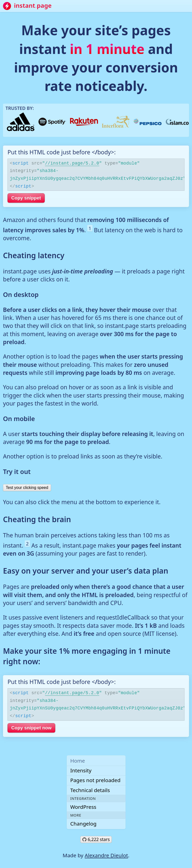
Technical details (90, 790)
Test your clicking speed (27, 488)
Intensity (81, 770)
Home (78, 761)
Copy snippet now (31, 728)
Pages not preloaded (95, 780)
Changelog (83, 824)
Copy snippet (26, 198)
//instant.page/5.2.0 (72, 163)
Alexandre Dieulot (106, 855)
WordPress (83, 807)
